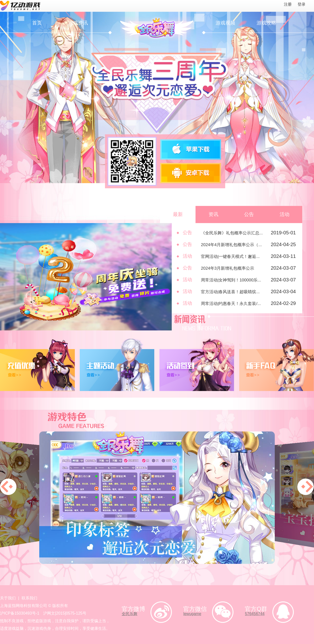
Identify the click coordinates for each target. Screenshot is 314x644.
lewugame (192, 614)
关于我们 (8, 598)
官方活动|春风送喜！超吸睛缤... (230, 292)
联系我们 (29, 598)
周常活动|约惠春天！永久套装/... (231, 304)
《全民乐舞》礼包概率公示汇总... (232, 233)
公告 (249, 214)
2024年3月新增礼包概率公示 (228, 268)
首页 (37, 23)
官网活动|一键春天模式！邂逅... (230, 257)
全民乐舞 (130, 614)
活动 (285, 214)
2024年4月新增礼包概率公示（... (231, 245)
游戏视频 (225, 23)
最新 (178, 214)
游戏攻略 (266, 23)
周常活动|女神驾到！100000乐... (231, 280)
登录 (301, 4)
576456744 (255, 614)
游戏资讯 (78, 23)
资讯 (213, 214)
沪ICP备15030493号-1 (20, 613)
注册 (288, 4)
